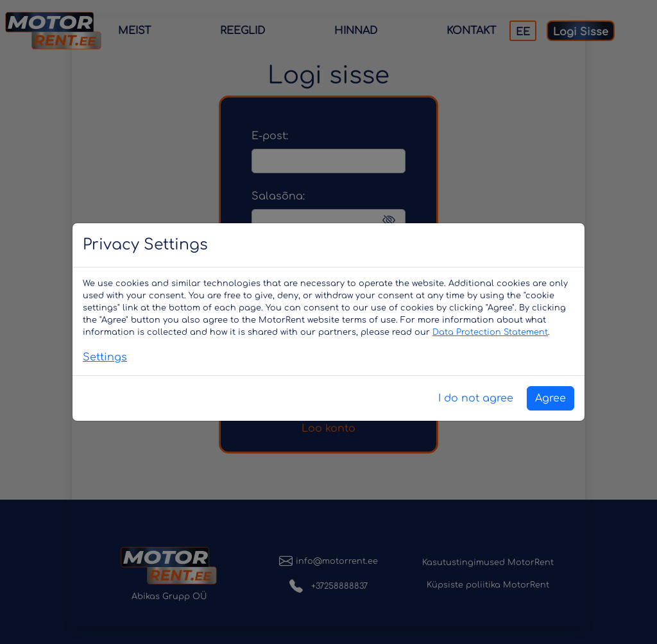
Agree (550, 398)
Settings (105, 357)
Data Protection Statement (490, 332)
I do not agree (476, 398)
